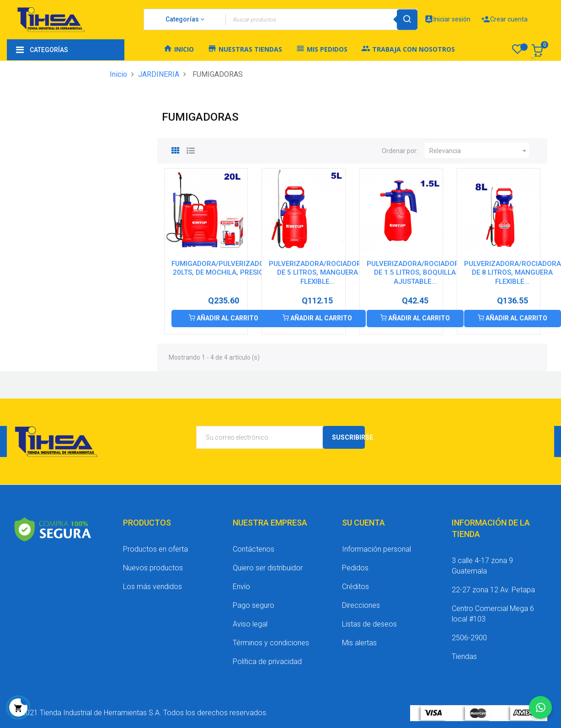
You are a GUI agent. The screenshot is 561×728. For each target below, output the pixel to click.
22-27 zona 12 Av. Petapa (493, 590)
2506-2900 (469, 638)
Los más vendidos (152, 587)
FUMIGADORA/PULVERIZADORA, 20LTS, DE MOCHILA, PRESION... (223, 268)
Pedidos (355, 568)
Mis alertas (359, 643)
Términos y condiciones (271, 643)
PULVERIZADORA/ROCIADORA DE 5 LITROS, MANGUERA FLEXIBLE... (317, 273)
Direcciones (361, 605)
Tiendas (464, 656)
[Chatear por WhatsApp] (540, 707)
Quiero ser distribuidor (268, 568)
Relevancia (479, 151)
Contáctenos (254, 549)
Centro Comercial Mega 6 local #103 (493, 614)
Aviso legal (250, 624)
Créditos (355, 587)
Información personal (377, 549)
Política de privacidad (267, 662)
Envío (241, 587)
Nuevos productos (153, 568)
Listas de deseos (369, 624)
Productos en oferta (155, 549)
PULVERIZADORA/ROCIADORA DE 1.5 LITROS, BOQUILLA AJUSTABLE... (415, 273)
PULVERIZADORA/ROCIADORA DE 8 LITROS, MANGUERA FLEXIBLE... (513, 273)
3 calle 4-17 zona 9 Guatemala (482, 566)
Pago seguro (254, 605)
